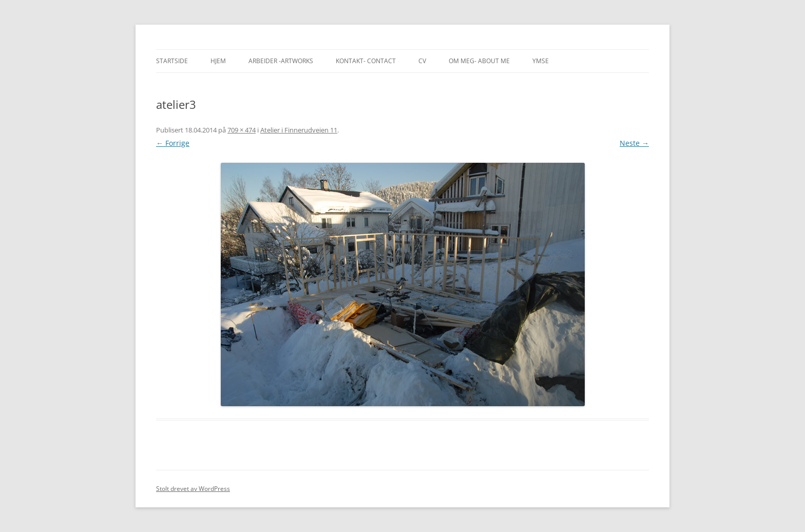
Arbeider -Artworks (281, 61)
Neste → (634, 143)
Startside (172, 61)
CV (422, 61)
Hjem (218, 61)
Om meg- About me (479, 61)
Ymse (541, 61)
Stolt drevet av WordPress (193, 489)
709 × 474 (242, 130)
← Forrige (173, 143)
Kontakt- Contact (366, 61)
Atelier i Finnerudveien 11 (299, 130)
